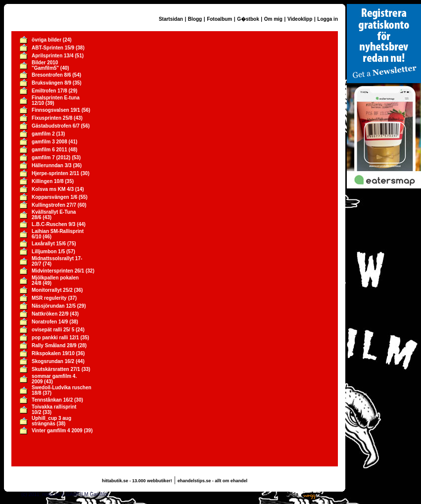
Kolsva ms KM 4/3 (53, 189)
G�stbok (248, 19)
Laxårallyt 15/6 (49, 244)
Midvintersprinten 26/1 (58, 271)
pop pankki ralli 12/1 (55, 338)
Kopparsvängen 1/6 (54, 197)
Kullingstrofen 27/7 (54, 205)
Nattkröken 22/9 (50, 314)
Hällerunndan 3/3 (52, 165)
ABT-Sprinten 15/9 (53, 48)
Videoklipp (300, 19)
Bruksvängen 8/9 (51, 83)
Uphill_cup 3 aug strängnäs (51, 421)
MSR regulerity (49, 298)
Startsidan (171, 19)
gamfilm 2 (43, 134)
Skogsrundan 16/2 (53, 361)
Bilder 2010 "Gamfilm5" (45, 65)
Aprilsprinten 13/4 (52, 56)
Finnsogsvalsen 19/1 (56, 110)
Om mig (273, 19)
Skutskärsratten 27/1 (56, 369)
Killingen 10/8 (47, 181)
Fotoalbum (219, 19)
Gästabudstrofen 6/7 (56, 126)
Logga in (327, 19)
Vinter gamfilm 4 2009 (57, 431)
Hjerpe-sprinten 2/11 (55, 173)
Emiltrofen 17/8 (49, 91)
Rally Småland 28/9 (54, 345)
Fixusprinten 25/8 (52, 118)
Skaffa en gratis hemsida (269, 494)
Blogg (195, 19)
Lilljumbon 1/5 (48, 252)
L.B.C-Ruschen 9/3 (53, 224)
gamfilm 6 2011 (49, 150)
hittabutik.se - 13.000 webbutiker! (137, 481)
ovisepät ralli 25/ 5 (53, 330)
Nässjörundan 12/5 (54, 306)
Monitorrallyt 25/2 (52, 290)
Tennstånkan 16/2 (52, 400)
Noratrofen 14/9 (50, 322)
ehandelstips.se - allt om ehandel (212, 481)
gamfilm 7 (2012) (51, 158)
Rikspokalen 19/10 (53, 353)
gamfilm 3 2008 (49, 142)
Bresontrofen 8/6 (51, 75)
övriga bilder (47, 40)
